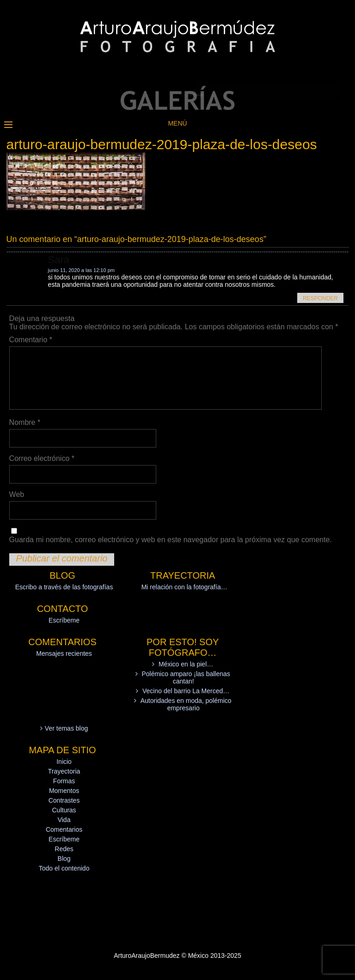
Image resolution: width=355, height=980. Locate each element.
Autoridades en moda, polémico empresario (186, 704)
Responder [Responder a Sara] (320, 298)
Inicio (64, 762)
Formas (64, 781)
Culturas (64, 810)
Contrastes (64, 800)
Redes (64, 849)
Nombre (25, 422)
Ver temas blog (66, 728)
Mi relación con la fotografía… (184, 587)
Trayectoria (64, 771)
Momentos (64, 791)
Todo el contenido (64, 868)
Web (17, 494)
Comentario (31, 340)
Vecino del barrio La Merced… (186, 691)
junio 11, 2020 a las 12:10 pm (81, 270)
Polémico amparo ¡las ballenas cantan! (186, 678)
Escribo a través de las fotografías (64, 587)
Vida (64, 820)
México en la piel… (186, 664)
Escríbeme (64, 620)
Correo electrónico (42, 458)
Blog (64, 859)
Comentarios (64, 829)
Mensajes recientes (64, 653)
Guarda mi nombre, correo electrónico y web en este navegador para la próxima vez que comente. (171, 540)
